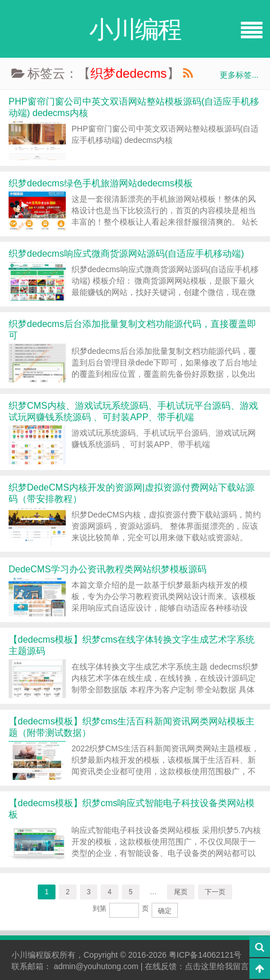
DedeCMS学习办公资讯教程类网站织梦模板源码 (108, 569)
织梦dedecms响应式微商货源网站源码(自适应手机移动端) (126, 254)
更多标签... (239, 75)
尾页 (181, 892)
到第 (100, 909)
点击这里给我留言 (217, 966)
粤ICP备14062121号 (205, 955)
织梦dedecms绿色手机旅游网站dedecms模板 (101, 183)
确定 (165, 911)
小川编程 (27, 955)
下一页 (215, 892)
